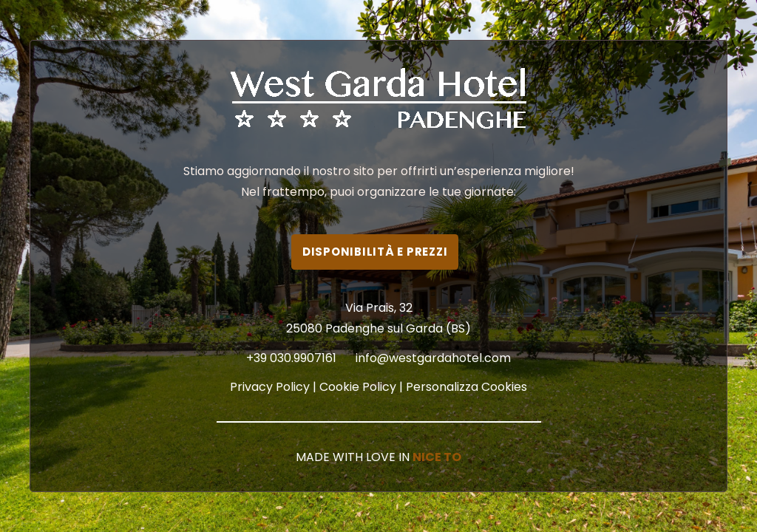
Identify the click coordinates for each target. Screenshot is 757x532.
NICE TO (437, 457)
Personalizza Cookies (466, 387)
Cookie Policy (358, 387)
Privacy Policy (270, 387)
